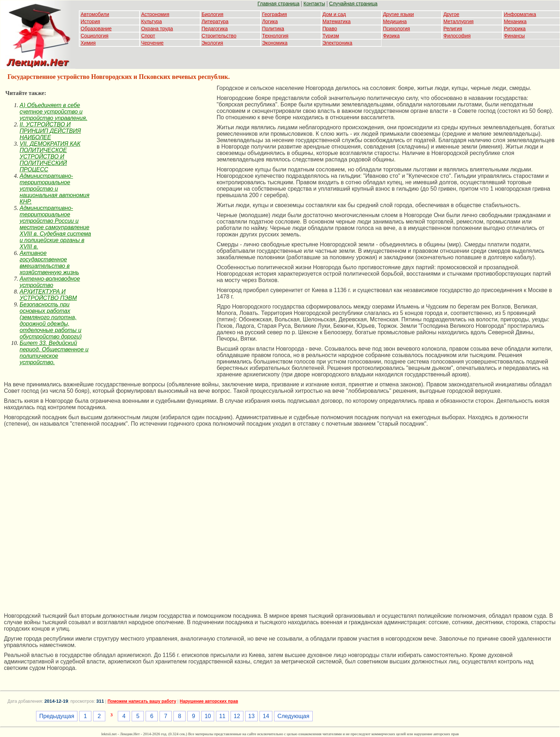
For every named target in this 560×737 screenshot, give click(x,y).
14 (266, 716)
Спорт (148, 36)
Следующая (293, 716)
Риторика (515, 29)
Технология (275, 36)
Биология (213, 14)
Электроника (338, 43)
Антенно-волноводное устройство (50, 282)
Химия (88, 43)
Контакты (314, 4)
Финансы (514, 36)
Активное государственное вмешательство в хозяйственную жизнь (49, 263)
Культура (151, 21)
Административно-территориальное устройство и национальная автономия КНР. (55, 189)
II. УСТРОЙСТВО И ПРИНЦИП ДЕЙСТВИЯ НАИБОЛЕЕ (50, 131)
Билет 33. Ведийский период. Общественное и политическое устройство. (54, 353)
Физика (391, 36)
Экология (212, 43)
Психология (397, 29)
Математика (337, 21)
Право (330, 29)
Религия (453, 29)
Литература (215, 21)
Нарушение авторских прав (209, 701)
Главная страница (279, 4)
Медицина (395, 21)
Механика (515, 21)
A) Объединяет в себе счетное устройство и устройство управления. (54, 112)
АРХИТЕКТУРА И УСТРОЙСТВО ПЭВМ (48, 295)
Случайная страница (353, 4)
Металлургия (458, 21)
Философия (457, 36)
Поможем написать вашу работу (142, 701)
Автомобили (95, 14)
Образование (96, 29)
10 (208, 716)
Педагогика (215, 29)
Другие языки (398, 14)
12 (237, 716)
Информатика (520, 14)
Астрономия (155, 14)
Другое (451, 14)
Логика (270, 21)
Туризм (331, 36)
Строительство (219, 36)
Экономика (275, 43)
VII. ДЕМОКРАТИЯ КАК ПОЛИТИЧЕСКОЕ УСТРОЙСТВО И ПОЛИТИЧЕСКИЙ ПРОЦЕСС (50, 157)
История (90, 21)
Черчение (152, 43)
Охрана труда (157, 29)
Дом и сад (334, 14)
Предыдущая (57, 716)
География (274, 14)
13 (252, 716)
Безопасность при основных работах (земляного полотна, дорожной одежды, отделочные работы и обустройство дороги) (51, 320)
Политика (273, 29)
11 (222, 716)
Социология (95, 36)
